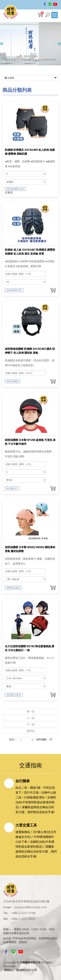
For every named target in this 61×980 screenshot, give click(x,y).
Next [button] (59, 45)
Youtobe (55, 3)
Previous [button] (2, 45)
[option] (30, 45)
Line (50, 3)
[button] (48, 15)
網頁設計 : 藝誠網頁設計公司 (21, 970)
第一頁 (31, 711)
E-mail (7, 907)
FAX (5, 919)
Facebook (45, 3)
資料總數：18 (44, 739)
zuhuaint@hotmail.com (30, 907)
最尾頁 (31, 731)
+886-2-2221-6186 (23, 913)
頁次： (13, 739)
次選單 (30, 78)
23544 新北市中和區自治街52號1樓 (26, 901)
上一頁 (31, 718)
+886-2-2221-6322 (23, 919)
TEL (6, 913)
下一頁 (31, 724)
